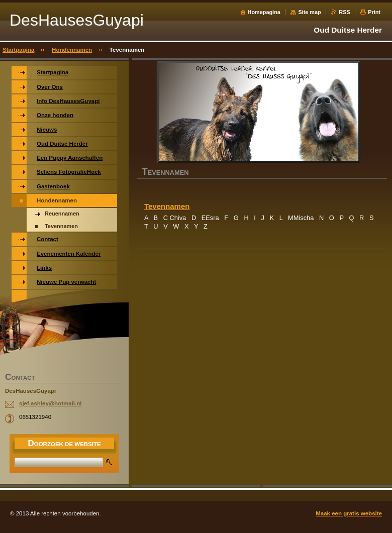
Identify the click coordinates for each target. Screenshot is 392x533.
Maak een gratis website (349, 513)
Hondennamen (72, 50)
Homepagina (264, 12)
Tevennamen (167, 206)
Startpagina (18, 50)
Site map (309, 12)
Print (374, 12)
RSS (344, 12)
